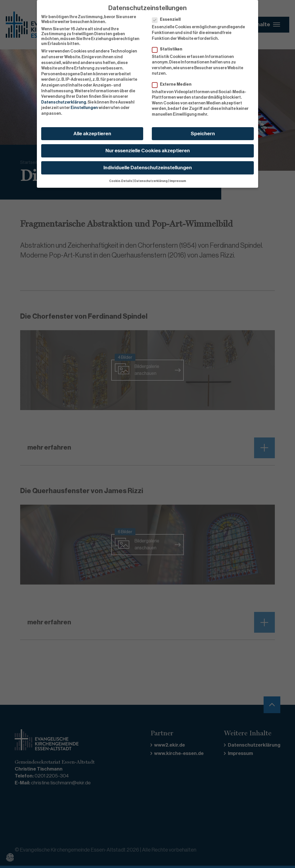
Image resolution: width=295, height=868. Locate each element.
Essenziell (168, 20)
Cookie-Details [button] (121, 181)
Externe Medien (174, 85)
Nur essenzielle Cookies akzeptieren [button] (148, 151)
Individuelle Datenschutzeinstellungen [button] (148, 168)
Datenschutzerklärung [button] (151, 181)
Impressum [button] (178, 181)
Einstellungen (84, 108)
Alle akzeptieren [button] (92, 134)
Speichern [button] (203, 134)
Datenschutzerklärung (64, 102)
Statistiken (169, 49)
